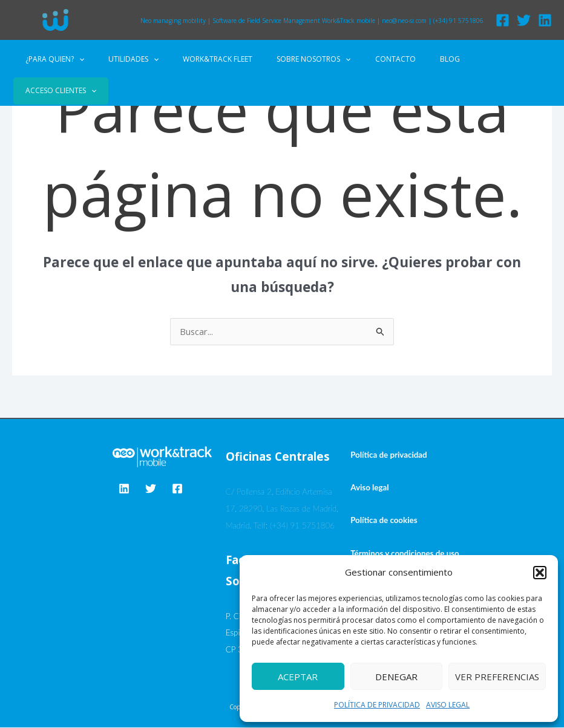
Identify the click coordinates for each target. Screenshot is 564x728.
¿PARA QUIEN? (76, 59)
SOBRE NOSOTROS (306, 59)
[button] (540, 573)
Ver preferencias (497, 677)
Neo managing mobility (173, 21)
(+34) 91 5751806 (458, 21)
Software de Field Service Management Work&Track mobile (294, 21)
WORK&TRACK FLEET (219, 59)
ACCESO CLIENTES (482, 59)
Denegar (396, 677)
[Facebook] (503, 20)
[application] (100, 59)
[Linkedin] (545, 20)
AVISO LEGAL (448, 705)
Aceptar (298, 677)
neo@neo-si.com (404, 21)
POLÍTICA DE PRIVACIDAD (377, 705)
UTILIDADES (145, 59)
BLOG (422, 59)
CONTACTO (377, 59)
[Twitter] (524, 20)
